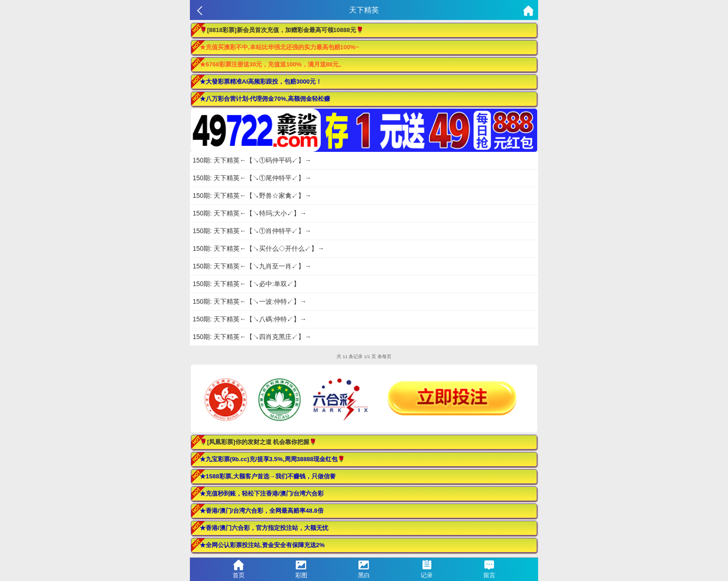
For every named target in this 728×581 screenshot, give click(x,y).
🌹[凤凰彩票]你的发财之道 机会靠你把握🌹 (258, 442)
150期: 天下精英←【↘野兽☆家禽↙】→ (252, 196)
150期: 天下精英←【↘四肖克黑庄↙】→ (252, 337)
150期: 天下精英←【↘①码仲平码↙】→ (252, 160)
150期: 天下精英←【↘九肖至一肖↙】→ (252, 266)
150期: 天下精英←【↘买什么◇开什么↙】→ (258, 248)
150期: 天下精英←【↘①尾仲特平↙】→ (252, 178)
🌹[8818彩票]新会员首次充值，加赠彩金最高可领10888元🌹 (282, 30)
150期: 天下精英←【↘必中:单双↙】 (246, 284)
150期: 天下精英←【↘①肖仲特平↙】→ (252, 231)
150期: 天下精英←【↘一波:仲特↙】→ (250, 301)
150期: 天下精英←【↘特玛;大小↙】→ (250, 213)
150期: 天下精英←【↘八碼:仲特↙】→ (250, 319)
